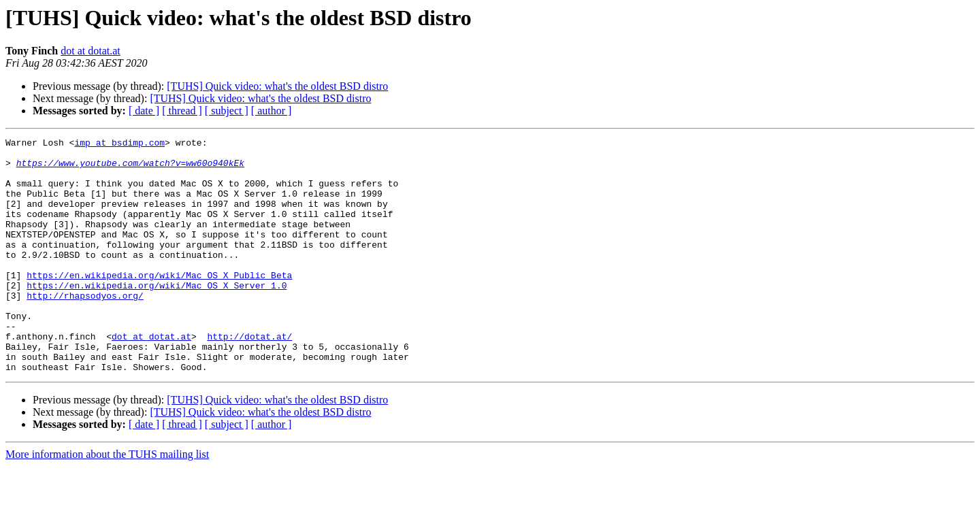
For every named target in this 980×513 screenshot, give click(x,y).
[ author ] (272, 111)
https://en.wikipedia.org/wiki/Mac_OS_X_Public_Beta (159, 303)
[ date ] (144, 111)
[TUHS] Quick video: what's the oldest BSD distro (277, 86)
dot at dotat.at (91, 51)
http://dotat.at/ (249, 377)
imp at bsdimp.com (119, 144)
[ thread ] (182, 111)
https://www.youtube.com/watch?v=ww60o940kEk (130, 169)
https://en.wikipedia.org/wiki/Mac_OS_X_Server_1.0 (157, 316)
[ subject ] (227, 111)
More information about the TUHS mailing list (107, 501)
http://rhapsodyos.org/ (85, 328)
